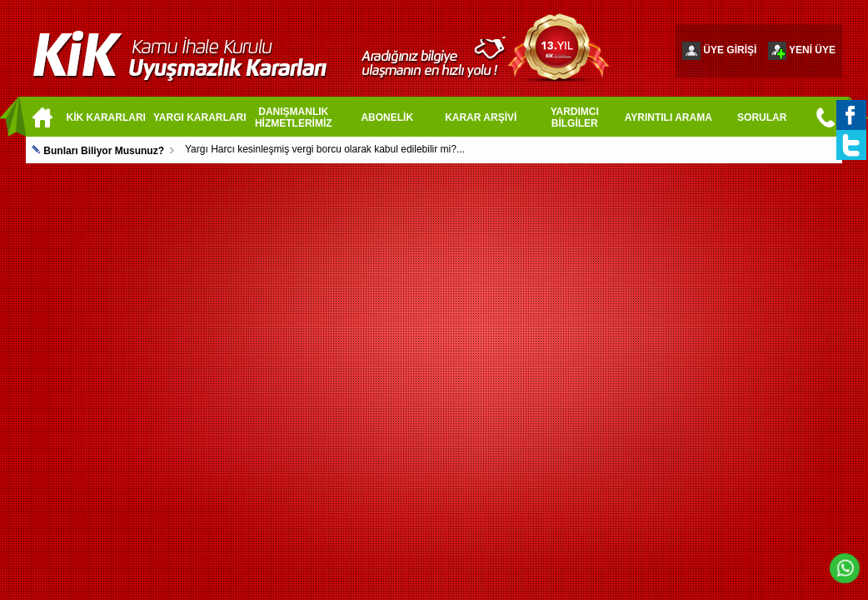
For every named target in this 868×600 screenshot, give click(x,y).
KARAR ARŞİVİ (481, 117)
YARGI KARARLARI (200, 117)
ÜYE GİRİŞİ (730, 50)
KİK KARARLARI (106, 117)
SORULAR (762, 117)
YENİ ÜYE (812, 50)
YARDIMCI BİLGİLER (575, 117)
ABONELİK (387, 117)
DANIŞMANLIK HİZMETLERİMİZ (294, 117)
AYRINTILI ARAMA (668, 117)
